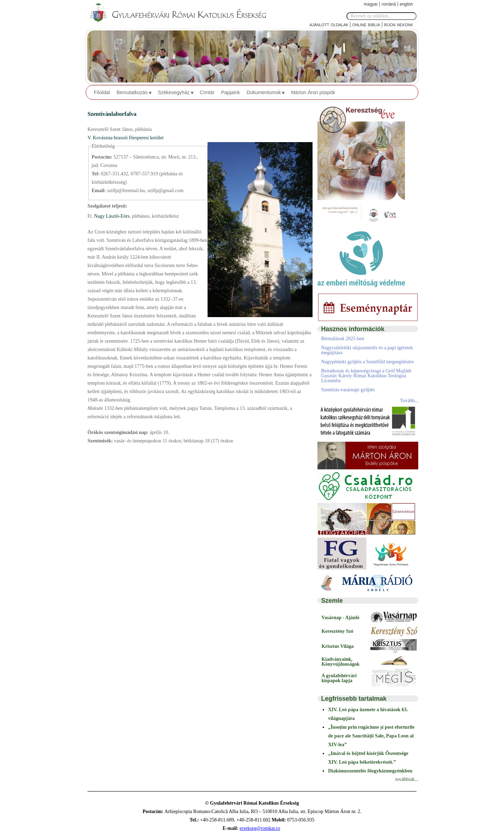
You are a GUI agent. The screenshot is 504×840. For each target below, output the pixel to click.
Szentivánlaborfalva (112, 114)
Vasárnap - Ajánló (340, 618)
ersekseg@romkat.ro (260, 828)
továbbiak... (407, 779)
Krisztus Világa (337, 646)
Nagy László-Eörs (111, 216)
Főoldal (102, 92)
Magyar (371, 4)
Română (389, 4)
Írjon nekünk (398, 24)
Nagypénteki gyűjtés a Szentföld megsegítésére (367, 362)
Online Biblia (366, 24)
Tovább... (409, 401)
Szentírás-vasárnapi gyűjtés (348, 390)
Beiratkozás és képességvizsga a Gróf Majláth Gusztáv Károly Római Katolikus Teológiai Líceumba (366, 376)
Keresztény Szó (337, 631)
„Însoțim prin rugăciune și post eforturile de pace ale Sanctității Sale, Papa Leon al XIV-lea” (371, 736)
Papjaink (231, 92)
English (406, 4)
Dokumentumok (264, 92)
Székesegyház (174, 92)
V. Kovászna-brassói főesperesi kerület (125, 138)
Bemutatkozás (132, 92)
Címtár (207, 92)
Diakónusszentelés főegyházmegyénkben (370, 771)
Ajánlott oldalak (329, 24)
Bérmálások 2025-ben (342, 339)
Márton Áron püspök (313, 92)
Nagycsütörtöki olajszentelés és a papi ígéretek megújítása (367, 350)
